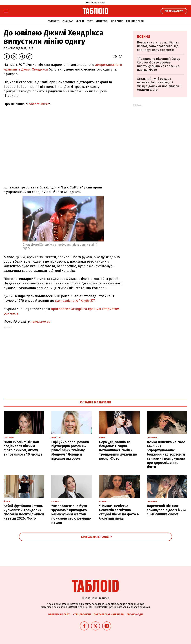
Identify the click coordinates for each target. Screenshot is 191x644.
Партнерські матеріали (109, 615)
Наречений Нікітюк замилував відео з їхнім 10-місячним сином (166, 510)
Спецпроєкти (135, 21)
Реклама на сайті (59, 615)
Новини (143, 37)
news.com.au (40, 321)
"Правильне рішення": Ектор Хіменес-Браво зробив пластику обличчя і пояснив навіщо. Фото (159, 64)
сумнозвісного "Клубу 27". (75, 301)
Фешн (80, 21)
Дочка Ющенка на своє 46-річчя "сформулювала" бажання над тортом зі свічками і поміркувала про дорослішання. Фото (166, 454)
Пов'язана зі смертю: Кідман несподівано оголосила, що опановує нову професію (158, 46)
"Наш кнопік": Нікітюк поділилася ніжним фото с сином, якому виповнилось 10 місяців (23, 448)
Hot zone (117, 21)
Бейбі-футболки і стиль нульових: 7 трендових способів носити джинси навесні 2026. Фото (24, 512)
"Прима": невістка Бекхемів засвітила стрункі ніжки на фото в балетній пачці (119, 512)
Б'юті (90, 21)
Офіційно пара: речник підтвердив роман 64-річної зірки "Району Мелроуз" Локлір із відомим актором (70, 450)
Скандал (68, 21)
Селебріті (53, 21)
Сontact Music (38, 104)
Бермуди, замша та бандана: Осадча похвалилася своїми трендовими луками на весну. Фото (118, 450)
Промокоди (135, 615)
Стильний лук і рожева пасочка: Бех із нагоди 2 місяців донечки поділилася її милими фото (159, 84)
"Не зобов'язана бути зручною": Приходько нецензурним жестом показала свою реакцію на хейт (71, 514)
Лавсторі (102, 21)
